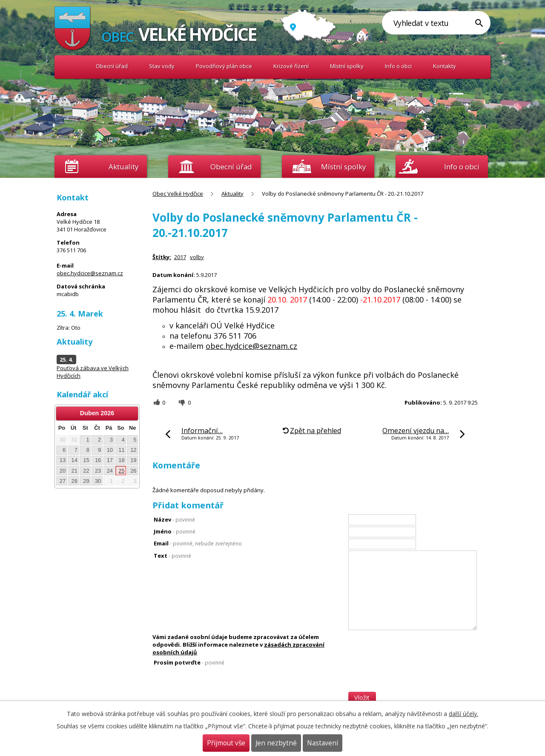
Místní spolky (347, 66)
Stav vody (162, 66)
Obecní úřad (112, 66)
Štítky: (162, 257)
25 (121, 471)
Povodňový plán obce (224, 66)
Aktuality (123, 167)
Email (198, 543)
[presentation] (413, 675)
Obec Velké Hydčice (73, 66)
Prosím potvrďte (189, 662)
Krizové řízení (291, 66)
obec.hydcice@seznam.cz (251, 346)
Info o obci (398, 66)
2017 (180, 257)
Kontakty (445, 66)
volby (197, 257)
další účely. (463, 714)
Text (172, 556)
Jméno (175, 531)
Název (174, 519)
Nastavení (323, 743)
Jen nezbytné (276, 743)
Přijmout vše (226, 743)
